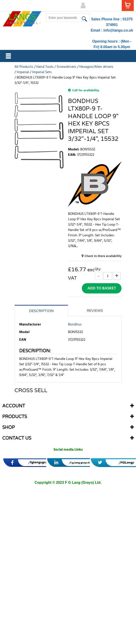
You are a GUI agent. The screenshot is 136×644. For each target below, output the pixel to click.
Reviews (95, 311)
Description (41, 311)
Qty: (98, 269)
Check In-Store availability (103, 256)
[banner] (32, 463)
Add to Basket (102, 288)
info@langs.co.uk (118, 30)
